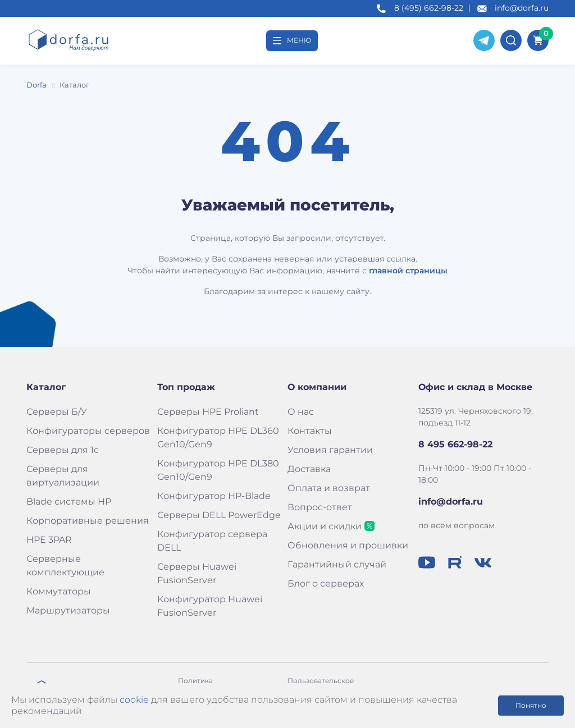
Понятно (531, 705)
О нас (301, 412)
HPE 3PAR (49, 540)
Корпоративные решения (88, 521)
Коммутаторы (59, 591)
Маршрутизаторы (68, 610)
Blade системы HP (69, 502)
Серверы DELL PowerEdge (219, 515)
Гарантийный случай (337, 564)
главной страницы (408, 271)
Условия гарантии (330, 450)
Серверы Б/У (57, 412)
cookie (134, 700)
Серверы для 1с (63, 450)
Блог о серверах (326, 583)
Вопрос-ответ (320, 507)
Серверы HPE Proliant (208, 412)
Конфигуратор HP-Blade (214, 496)
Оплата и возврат (329, 488)
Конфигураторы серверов (88, 431)
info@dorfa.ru (522, 8)
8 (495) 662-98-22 (429, 8)
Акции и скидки (325, 526)
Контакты (310, 431)
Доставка (309, 469)
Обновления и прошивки (348, 545)
